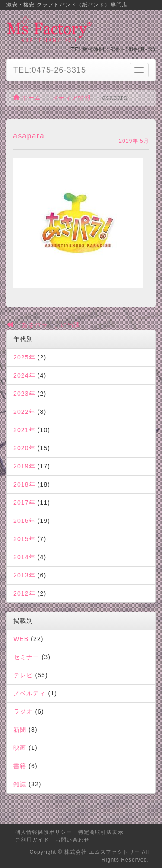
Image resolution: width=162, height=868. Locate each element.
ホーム (27, 98)
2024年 (24, 375)
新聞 (20, 730)
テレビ (23, 675)
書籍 (20, 766)
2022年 (24, 412)
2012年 (24, 593)
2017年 (24, 503)
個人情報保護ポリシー (43, 832)
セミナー (26, 657)
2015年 (24, 539)
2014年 (24, 557)
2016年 (24, 521)
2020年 (24, 448)
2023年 (24, 394)
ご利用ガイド (32, 840)
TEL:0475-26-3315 (50, 70)
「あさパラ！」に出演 (43, 325)
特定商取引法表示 (101, 832)
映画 (20, 748)
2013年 (24, 575)
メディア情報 (72, 98)
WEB (21, 639)
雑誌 (20, 784)
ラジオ (23, 711)
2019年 (24, 466)
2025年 (24, 357)
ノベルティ (30, 693)
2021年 (24, 430)
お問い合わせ (72, 840)
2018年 (24, 484)
